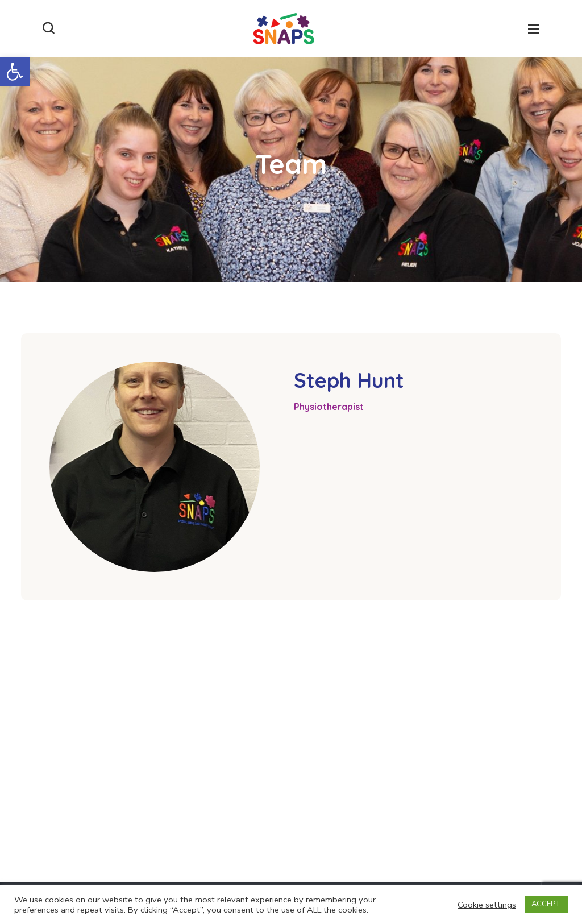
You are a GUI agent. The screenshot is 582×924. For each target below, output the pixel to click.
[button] (15, 72)
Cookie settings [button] (487, 905)
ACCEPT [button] (546, 904)
